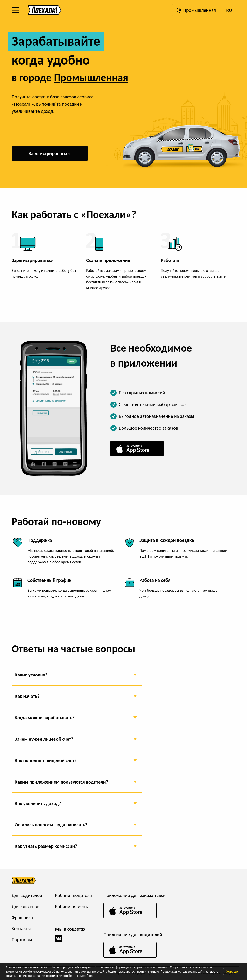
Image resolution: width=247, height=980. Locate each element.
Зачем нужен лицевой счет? (44, 739)
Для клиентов (26, 906)
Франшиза (22, 917)
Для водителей (27, 895)
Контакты (21, 928)
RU (229, 10)
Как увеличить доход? (38, 803)
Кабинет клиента (72, 906)
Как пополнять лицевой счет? (46, 760)
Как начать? (27, 696)
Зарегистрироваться (50, 153)
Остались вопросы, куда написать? (51, 825)
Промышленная (196, 11)
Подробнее (85, 976)
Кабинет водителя (73, 895)
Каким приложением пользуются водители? (61, 782)
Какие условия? (31, 675)
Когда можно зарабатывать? (45, 718)
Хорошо (232, 971)
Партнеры (22, 940)
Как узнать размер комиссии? (46, 846)
